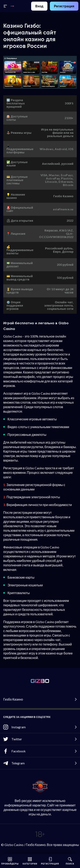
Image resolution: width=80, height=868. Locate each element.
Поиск (70, 861)
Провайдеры (10, 861)
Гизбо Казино (40, 699)
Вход (39, 6)
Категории (30, 861)
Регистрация (64, 6)
